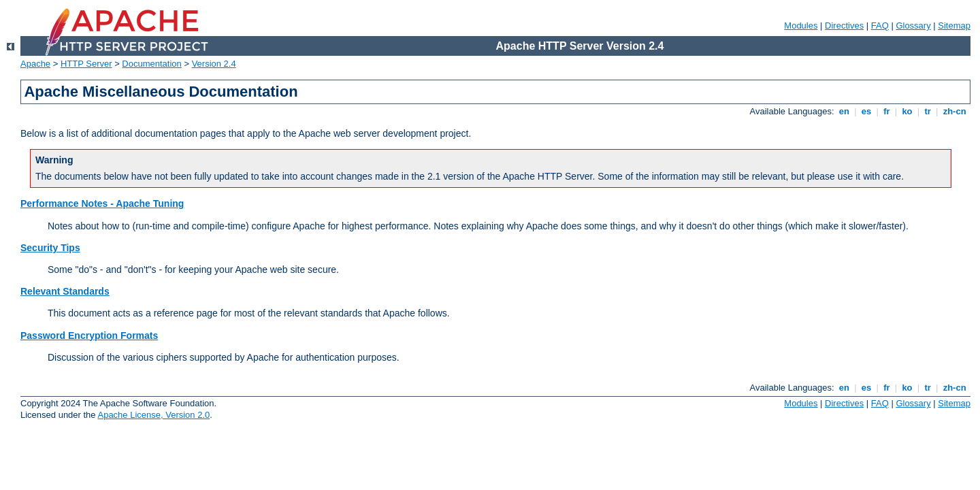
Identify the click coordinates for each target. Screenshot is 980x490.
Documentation (151, 64)
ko (907, 111)
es (866, 111)
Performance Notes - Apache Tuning (102, 203)
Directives (844, 26)
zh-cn (954, 111)
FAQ (880, 26)
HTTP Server (86, 64)
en (844, 111)
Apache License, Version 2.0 (153, 415)
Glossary (913, 26)
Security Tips (50, 248)
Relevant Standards (65, 291)
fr (887, 111)
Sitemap (954, 26)
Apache (35, 64)
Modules (801, 26)
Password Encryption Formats (89, 336)
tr (928, 111)
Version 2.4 (214, 64)
